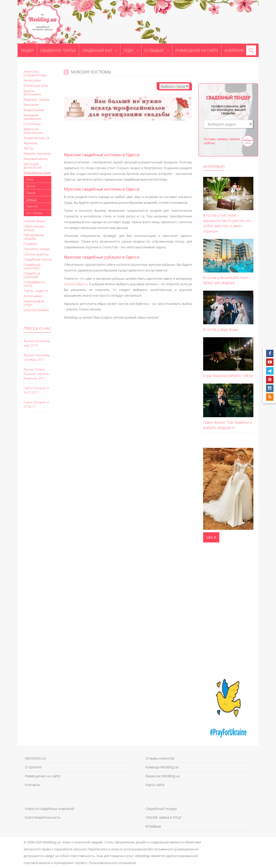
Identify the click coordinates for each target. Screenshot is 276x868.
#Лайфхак (234, 50)
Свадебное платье (58, 50)
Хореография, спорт (34, 303)
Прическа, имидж (37, 249)
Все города (34, 213)
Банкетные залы (36, 85)
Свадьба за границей (32, 275)
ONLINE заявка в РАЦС (164, 817)
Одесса (31, 199)
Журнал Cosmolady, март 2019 (37, 343)
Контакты (32, 785)
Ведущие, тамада (36, 99)
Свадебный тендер (161, 809)
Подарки (30, 244)
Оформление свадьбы (34, 237)
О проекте (33, 767)
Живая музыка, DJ (36, 138)
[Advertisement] (44, 501)
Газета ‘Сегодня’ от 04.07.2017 (36, 390)
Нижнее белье (34, 221)
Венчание (31, 105)
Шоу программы (36, 310)
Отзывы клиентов (160, 758)
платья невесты (76, 284)
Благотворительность (43, 817)
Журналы (30, 143)
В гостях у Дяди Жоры (221, 329)
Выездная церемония (32, 117)
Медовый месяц (36, 159)
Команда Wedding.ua (162, 767)
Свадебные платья (38, 259)
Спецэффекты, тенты (34, 284)
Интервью (214, 167)
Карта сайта (155, 785)
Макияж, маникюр (37, 153)
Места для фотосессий (33, 166)
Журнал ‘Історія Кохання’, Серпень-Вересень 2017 (37, 374)
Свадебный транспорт (32, 266)
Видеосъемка (34, 110)
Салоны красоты (36, 254)
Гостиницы (32, 124)
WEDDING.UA (35, 758)
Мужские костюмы (37, 172)
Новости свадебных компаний (49, 809)
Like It (211, 537)
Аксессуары (32, 80)
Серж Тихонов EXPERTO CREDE (228, 376)
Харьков (32, 206)
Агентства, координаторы (35, 73)
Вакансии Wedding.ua (162, 776)
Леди (131, 50)
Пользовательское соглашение (112, 863)
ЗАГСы (28, 148)
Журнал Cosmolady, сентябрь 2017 (37, 357)
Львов (31, 193)
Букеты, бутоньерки (32, 92)
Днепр (31, 186)
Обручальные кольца (34, 228)
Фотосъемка (33, 296)
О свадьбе (157, 50)
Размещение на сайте (197, 50)
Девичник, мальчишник (33, 131)
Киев (30, 179)
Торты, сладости (36, 291)
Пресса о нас (37, 329)
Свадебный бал (100, 50)
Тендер (27, 50)
